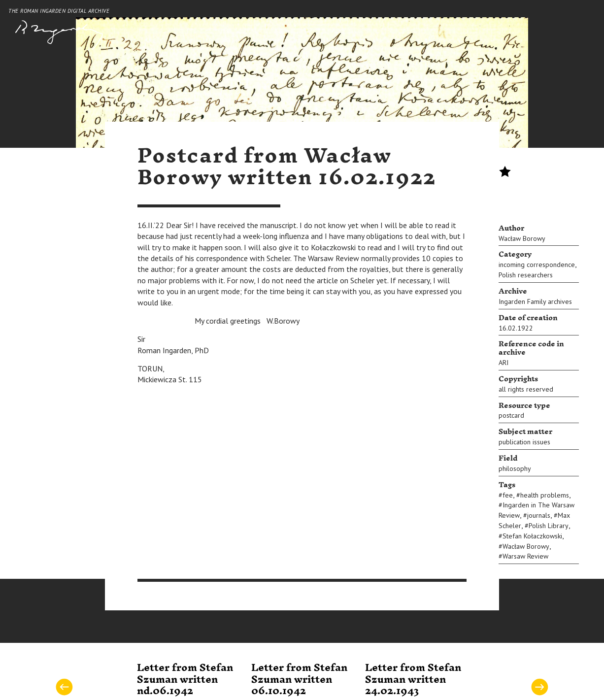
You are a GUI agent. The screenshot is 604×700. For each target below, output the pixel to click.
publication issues (524, 442)
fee (508, 495)
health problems (545, 495)
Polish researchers (526, 275)
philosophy (515, 468)
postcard (511, 415)
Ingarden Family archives (535, 301)
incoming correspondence (537, 265)
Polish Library (549, 526)
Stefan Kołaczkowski (532, 536)
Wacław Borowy (522, 238)
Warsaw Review (525, 556)
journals (539, 515)
